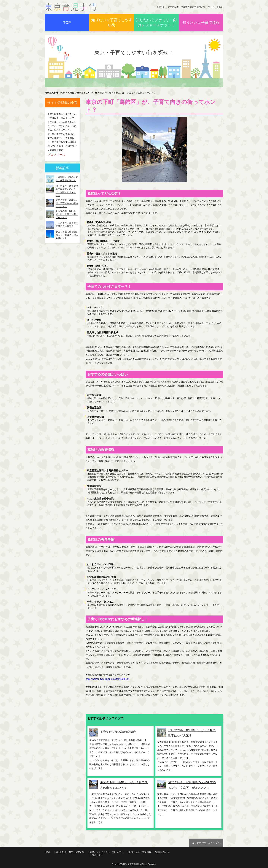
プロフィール (56, 155)
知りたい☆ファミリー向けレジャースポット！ (156, 22)
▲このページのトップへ (206, 843)
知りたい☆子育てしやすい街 (112, 22)
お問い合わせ (163, 852)
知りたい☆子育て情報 (201, 23)
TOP (67, 23)
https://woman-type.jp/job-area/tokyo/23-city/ (107, 679)
